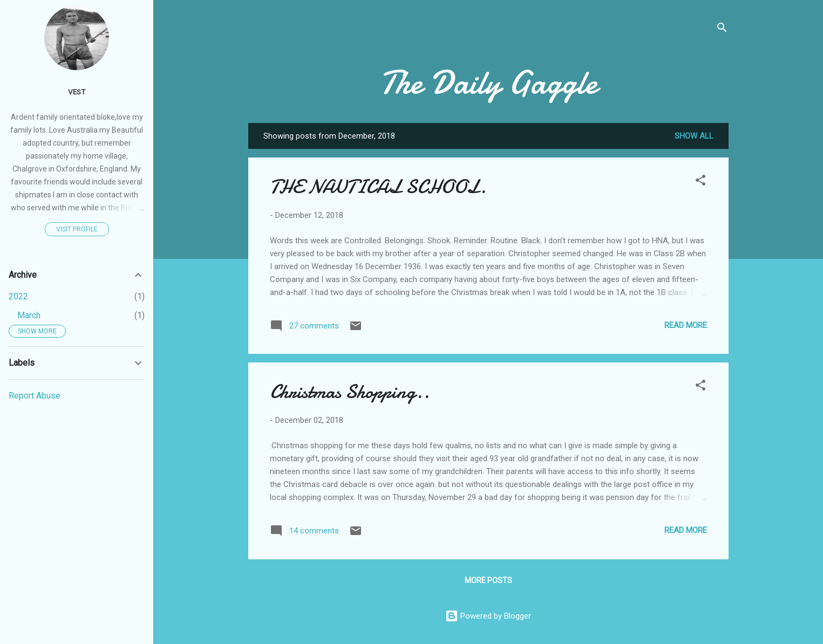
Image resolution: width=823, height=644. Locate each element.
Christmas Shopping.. (350, 392)
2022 (18, 296)
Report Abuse (35, 396)
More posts (488, 580)
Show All (694, 136)
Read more (686, 325)
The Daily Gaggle (488, 83)
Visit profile (77, 229)
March (29, 315)
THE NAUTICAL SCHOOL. (378, 187)
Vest (77, 92)
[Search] (722, 29)
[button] (700, 182)
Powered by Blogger (488, 616)
